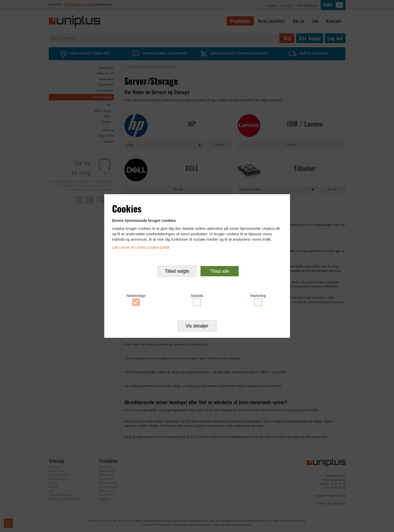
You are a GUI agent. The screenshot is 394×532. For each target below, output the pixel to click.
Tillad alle (219, 271)
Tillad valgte (177, 271)
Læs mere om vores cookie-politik (141, 247)
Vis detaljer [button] (197, 326)
